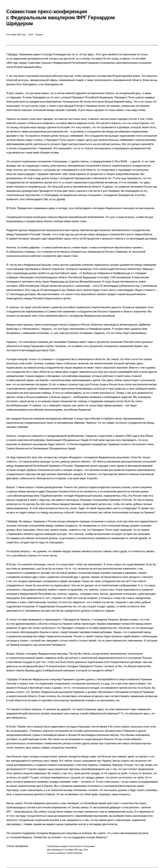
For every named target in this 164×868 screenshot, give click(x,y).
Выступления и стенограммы (82, 846)
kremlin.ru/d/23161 (74, 853)
